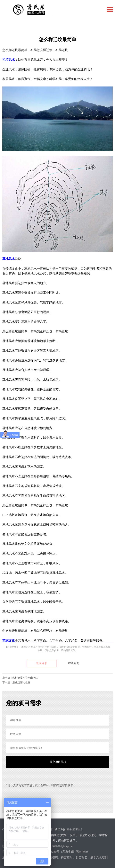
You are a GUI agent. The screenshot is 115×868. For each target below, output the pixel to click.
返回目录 (42, 663)
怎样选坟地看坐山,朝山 (25, 678)
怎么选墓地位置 (21, 682)
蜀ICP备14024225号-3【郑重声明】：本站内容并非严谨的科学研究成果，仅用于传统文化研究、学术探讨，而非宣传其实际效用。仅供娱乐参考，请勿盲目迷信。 (55, 835)
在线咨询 (74, 663)
